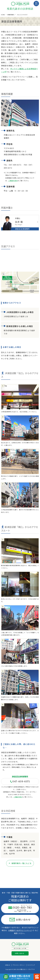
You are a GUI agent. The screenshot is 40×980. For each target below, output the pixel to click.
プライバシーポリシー (19, 965)
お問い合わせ (20, 920)
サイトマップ (31, 965)
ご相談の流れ (13, 181)
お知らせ (8, 965)
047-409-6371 (20, 781)
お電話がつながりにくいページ (21, 930)
